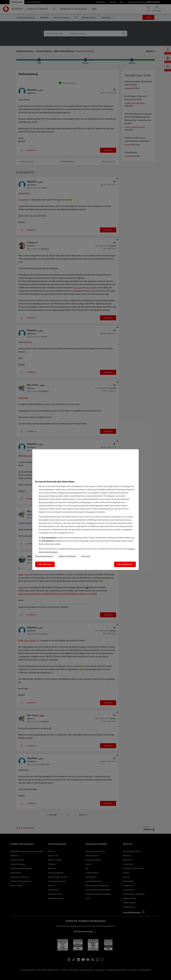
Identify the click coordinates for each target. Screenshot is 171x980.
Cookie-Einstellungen (67, 556)
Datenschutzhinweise (44, 556)
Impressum (86, 556)
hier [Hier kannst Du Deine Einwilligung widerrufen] (76, 493)
